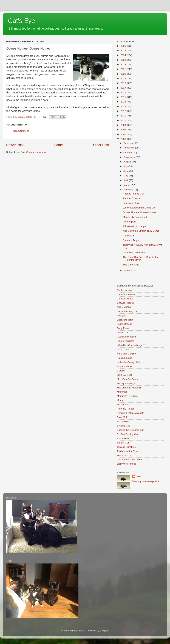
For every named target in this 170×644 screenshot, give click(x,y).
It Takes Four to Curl (134, 194)
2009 (124, 125)
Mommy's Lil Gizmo (127, 396)
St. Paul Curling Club (128, 434)
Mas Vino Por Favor (127, 379)
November (129, 148)
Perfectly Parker (125, 409)
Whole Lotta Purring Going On (139, 208)
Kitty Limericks (125, 366)
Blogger (104, 631)
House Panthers (125, 341)
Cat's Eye (22, 21)
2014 (124, 102)
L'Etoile (121, 371)
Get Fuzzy (122, 332)
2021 (124, 69)
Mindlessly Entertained (135, 217)
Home (58, 145)
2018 (124, 83)
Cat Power (128, 236)
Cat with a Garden (127, 294)
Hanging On (129, 222)
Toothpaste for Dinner (128, 451)
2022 (124, 65)
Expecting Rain (125, 320)
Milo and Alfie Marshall (129, 388)
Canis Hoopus (124, 290)
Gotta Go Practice (126, 337)
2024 (124, 55)
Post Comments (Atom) (33, 152)
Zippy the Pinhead (127, 464)
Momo (120, 400)
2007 (124, 134)
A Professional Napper (135, 226)
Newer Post (15, 145)
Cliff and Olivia (125, 307)
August (127, 162)
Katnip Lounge (125, 358)
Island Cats (123, 349)
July (126, 166)
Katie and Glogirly (126, 354)
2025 (124, 51)
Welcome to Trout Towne (130, 460)
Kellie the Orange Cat (128, 362)
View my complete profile (146, 481)
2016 (124, 92)
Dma (138, 476)
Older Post (101, 145)
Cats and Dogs (131, 240)
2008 (124, 130)
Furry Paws (123, 328)
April (126, 180)
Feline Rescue (124, 324)
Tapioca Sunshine (126, 447)
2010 (124, 120)
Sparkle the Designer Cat (130, 430)
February (129, 190)
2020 (124, 74)
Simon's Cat (123, 426)
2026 (124, 46)
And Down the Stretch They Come (141, 231)
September (130, 157)
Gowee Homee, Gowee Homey (139, 212)
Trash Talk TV (124, 455)
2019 (124, 78)
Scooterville (123, 421)
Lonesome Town (132, 203)
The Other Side (131, 265)
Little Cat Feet (124, 375)
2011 (124, 116)
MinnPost (122, 392)
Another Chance (132, 198)
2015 (124, 97)
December (129, 143)
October (128, 152)
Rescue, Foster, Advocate (131, 413)
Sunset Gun (123, 443)
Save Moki (122, 417)
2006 (124, 139)
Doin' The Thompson (134, 252)
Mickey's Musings (126, 383)
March (127, 185)
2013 (124, 106)
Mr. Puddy (122, 404)
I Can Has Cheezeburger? (131, 345)
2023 (124, 60)
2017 (124, 88)
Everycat (122, 316)
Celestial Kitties (125, 299)
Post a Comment (20, 131)
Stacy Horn (123, 438)
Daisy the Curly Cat (127, 311)
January (128, 271)
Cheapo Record (125, 303)
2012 (124, 111)
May (126, 176)
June (126, 171)
